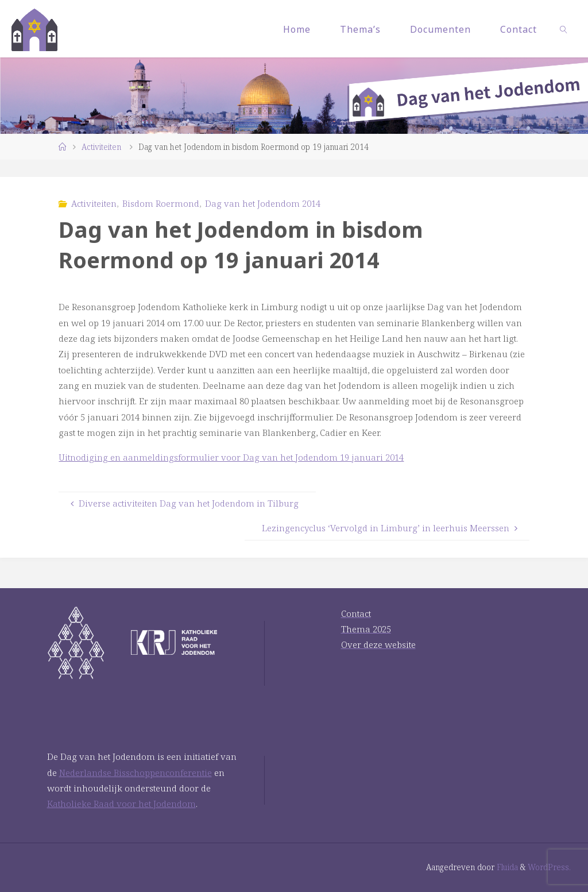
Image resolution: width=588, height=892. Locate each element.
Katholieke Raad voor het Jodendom (121, 804)
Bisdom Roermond (161, 203)
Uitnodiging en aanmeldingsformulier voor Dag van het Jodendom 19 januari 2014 (231, 457)
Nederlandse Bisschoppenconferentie (136, 773)
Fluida (506, 867)
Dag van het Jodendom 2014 (263, 203)
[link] (564, 29)
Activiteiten (101, 147)
